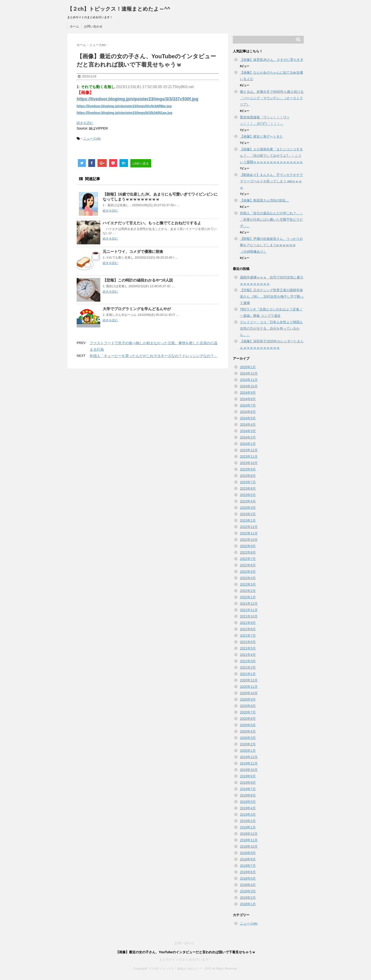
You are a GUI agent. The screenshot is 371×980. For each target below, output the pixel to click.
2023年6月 (248, 488)
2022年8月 (248, 552)
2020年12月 (249, 680)
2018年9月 (248, 853)
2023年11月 (249, 456)
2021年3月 (248, 661)
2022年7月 (248, 559)
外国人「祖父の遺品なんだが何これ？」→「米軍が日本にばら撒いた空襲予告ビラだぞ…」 (271, 219)
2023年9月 (248, 469)
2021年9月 (248, 623)
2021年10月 (249, 616)
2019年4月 (248, 808)
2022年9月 (248, 546)
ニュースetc (92, 139)
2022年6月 (248, 565)
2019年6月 (248, 795)
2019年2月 (248, 821)
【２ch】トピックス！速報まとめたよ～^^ (119, 9)
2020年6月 (248, 719)
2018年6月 (248, 872)
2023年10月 (249, 463)
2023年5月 (248, 495)
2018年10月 (249, 846)
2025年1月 (248, 367)
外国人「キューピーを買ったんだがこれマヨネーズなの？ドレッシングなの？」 (154, 356)
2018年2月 (248, 898)
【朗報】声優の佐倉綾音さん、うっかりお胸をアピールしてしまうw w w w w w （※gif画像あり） (271, 245)
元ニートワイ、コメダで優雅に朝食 (133, 252)
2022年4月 (248, 578)
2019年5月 (248, 802)
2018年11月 (249, 840)
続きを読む (85, 123)
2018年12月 (249, 834)
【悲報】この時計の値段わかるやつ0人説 (138, 280)
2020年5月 (248, 725)
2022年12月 (249, 527)
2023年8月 (248, 476)
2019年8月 (248, 783)
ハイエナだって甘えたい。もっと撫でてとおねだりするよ (152, 223)
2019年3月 (248, 814)
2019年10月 (249, 770)
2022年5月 (248, 572)
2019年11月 (249, 763)
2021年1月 (248, 674)
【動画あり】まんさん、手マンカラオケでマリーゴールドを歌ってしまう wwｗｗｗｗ (271, 181)
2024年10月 (249, 386)
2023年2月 (248, 514)
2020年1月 (248, 751)
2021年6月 (248, 642)
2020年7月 (248, 712)
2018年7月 (248, 866)
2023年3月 (248, 508)
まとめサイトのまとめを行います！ (185, 959)
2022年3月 (248, 584)
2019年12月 (249, 757)
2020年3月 (248, 738)
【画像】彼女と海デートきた (261, 136)
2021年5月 (248, 648)
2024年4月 (248, 425)
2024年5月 (248, 418)
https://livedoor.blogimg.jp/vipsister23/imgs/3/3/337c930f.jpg (137, 99)
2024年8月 (248, 399)
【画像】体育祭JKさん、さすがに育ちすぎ (272, 60)
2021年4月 (248, 655)
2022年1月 (248, 597)
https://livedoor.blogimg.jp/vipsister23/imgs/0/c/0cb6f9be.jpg (124, 106)
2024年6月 (248, 412)
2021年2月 (248, 667)
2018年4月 (248, 885)
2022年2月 (248, 591)
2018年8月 (248, 859)
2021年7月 (248, 635)
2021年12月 (249, 604)
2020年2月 (248, 744)
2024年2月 (248, 437)
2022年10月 (249, 540)
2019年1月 (248, 827)
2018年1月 (248, 904)
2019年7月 (248, 789)
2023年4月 (248, 501)
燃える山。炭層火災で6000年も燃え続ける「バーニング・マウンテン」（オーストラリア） (272, 98)
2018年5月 (248, 878)
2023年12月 (249, 450)
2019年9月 (248, 776)
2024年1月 (248, 444)
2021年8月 (248, 629)
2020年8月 (248, 706)
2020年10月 (249, 693)
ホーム (74, 26)
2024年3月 (248, 431)
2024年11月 (249, 380)
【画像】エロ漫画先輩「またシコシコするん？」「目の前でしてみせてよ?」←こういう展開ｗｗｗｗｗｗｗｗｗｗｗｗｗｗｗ (271, 156)
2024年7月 (248, 405)
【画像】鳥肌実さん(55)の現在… (264, 200)
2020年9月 (248, 699)
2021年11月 (249, 610)
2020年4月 (248, 731)
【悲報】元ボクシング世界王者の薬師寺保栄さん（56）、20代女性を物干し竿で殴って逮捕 (272, 296)
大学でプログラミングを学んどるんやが (137, 309)
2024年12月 (249, 373)
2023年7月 (248, 482)
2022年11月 (249, 533)
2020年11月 (249, 687)
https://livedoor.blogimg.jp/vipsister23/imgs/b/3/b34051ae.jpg (125, 113)
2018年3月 (248, 891)
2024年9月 (248, 393)
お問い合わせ (93, 26)
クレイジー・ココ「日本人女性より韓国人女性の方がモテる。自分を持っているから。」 (271, 328)
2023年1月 (248, 520)
